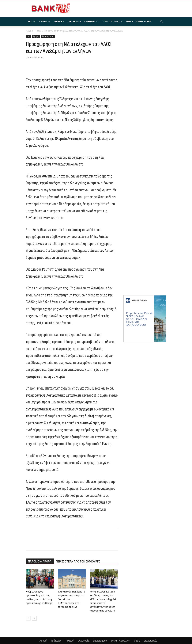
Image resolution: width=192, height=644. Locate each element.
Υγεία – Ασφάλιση (112, 21)
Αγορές (36, 36)
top (39, 31)
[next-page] (34, 618)
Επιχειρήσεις (92, 21)
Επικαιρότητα (48, 36)
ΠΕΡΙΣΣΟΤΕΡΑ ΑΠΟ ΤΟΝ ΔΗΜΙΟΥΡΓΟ (78, 562)
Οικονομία (74, 21)
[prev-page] (28, 618)
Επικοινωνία (144, 21)
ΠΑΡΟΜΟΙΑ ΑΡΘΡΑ (40, 562)
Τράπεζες (45, 21)
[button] (162, 22)
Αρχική (32, 21)
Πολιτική (59, 21)
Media (129, 21)
